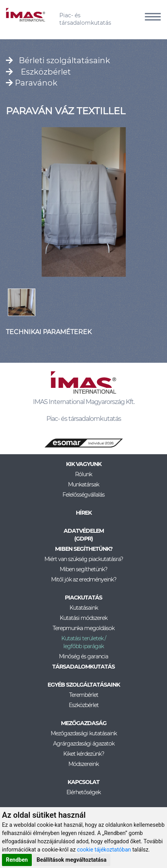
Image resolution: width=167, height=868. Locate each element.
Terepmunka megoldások (83, 628)
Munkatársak (83, 484)
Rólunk (83, 474)
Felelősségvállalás (83, 495)
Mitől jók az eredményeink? (84, 579)
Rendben (17, 860)
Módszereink (83, 764)
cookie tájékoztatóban (104, 850)
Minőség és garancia (83, 656)
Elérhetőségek (83, 792)
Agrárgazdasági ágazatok (84, 744)
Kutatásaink (84, 608)
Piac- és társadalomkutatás (85, 19)
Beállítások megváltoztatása (72, 860)
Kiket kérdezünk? (84, 754)
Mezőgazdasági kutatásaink (84, 733)
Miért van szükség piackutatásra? (84, 559)
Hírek (84, 513)
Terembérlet (84, 695)
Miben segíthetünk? (83, 569)
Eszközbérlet (38, 72)
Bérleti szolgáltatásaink (58, 60)
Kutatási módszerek (83, 618)
